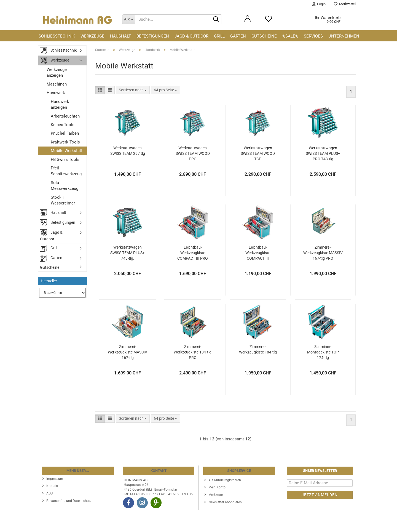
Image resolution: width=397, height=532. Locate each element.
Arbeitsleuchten (65, 116)
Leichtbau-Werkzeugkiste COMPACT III (258, 253)
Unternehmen (344, 36)
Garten (238, 36)
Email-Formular (166, 490)
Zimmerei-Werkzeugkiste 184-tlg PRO (193, 352)
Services (313, 36)
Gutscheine (264, 36)
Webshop (178, 525)
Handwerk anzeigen (60, 104)
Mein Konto (217, 487)
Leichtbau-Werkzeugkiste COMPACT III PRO (193, 253)
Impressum (55, 479)
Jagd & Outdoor (191, 36)
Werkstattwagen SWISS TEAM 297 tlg (128, 151)
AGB (49, 493)
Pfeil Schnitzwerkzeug (66, 171)
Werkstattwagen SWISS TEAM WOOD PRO (193, 153)
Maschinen (57, 84)
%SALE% (290, 36)
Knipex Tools (63, 125)
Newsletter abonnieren (225, 502)
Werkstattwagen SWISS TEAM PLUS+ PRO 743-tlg (323, 153)
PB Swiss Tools (65, 159)
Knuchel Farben (65, 133)
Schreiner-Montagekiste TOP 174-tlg (323, 352)
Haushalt (120, 36)
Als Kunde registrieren (225, 480)
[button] (100, 90)
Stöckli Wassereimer (63, 200)
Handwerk (56, 93)
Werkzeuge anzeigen (57, 72)
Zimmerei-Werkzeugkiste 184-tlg (258, 349)
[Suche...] (128, 19)
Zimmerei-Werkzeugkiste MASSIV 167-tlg (128, 352)
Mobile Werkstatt (67, 151)
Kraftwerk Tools (65, 142)
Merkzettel (345, 4)
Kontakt (52, 486)
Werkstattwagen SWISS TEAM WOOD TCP (258, 153)
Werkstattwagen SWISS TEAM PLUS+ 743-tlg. (128, 253)
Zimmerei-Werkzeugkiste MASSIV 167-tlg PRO (323, 253)
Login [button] (319, 4)
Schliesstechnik (57, 36)
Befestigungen (153, 36)
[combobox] (133, 90)
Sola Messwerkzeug (65, 186)
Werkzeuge (92, 36)
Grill (219, 36)
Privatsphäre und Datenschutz (69, 501)
